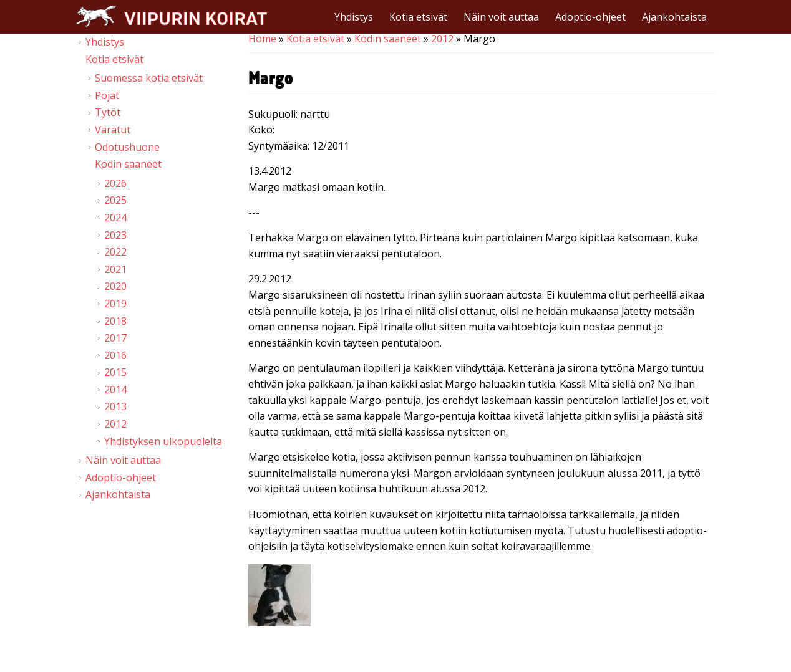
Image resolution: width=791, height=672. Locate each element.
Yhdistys (354, 17)
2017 (115, 338)
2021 (115, 269)
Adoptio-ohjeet (590, 17)
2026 (115, 183)
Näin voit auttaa (501, 17)
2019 (115, 304)
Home (262, 39)
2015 (115, 372)
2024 (115, 218)
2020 (115, 286)
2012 (442, 39)
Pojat (107, 95)
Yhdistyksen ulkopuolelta (163, 441)
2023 (115, 235)
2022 (115, 252)
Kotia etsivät (418, 17)
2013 (115, 406)
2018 (115, 321)
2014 (115, 390)
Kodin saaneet (388, 39)
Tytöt (108, 112)
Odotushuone (127, 147)
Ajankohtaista (674, 17)
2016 (115, 355)
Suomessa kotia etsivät (149, 78)
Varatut (113, 130)
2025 (115, 200)
